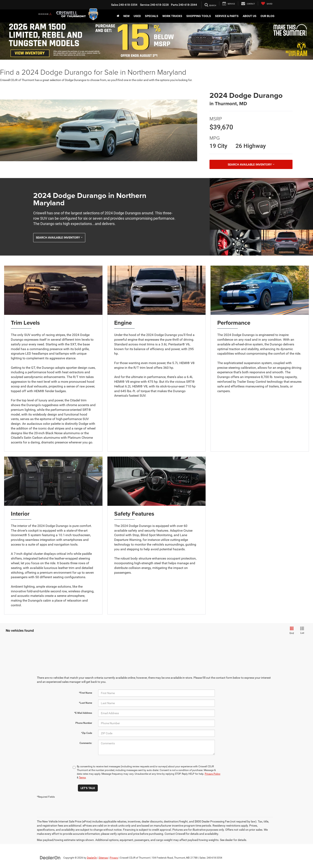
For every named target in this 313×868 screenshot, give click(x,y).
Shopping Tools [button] (199, 16)
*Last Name (85, 703)
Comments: (86, 743)
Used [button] (137, 16)
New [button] (126, 16)
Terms (82, 778)
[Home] (118, 16)
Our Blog (267, 16)
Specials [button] (152, 16)
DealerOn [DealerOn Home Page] (92, 858)
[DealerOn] (50, 858)
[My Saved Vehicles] (267, 3)
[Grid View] (291, 631)
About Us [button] (250, 16)
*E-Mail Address (83, 713)
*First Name (85, 693)
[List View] (302, 631)
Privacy (114, 858)
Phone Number (84, 723)
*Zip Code (87, 733)
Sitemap (103, 858)
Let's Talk (88, 788)
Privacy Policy (213, 774)
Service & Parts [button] (227, 16)
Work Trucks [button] (172, 16)
